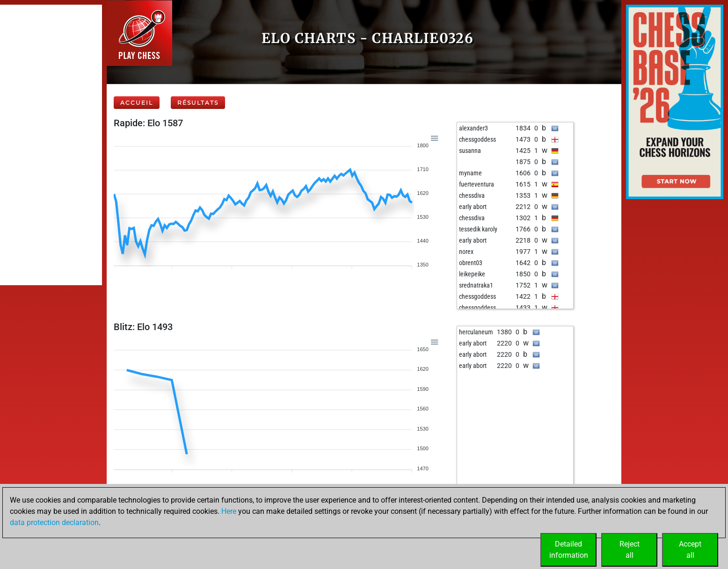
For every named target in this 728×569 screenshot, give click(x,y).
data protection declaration (54, 522)
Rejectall (630, 550)
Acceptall (690, 550)
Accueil (137, 103)
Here (229, 511)
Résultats (198, 103)
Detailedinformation (569, 550)
